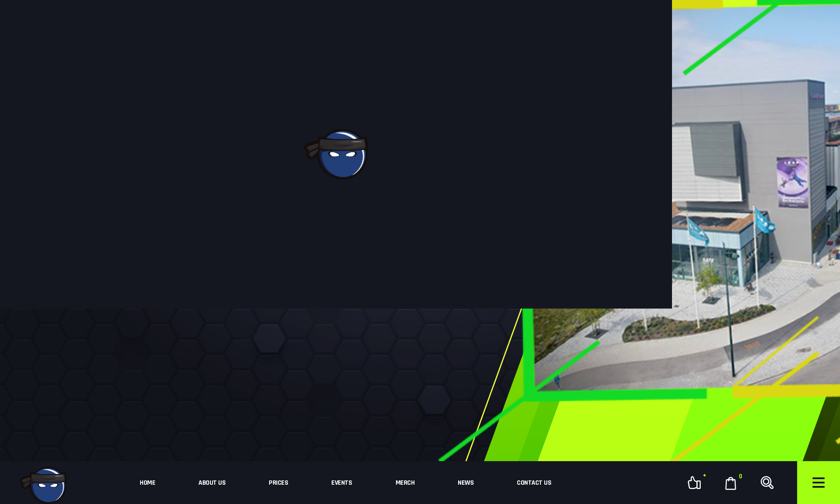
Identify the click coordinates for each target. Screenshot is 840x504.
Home (147, 483)
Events (342, 483)
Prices (278, 483)
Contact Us (534, 483)
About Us (212, 483)
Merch (405, 483)
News (466, 483)
